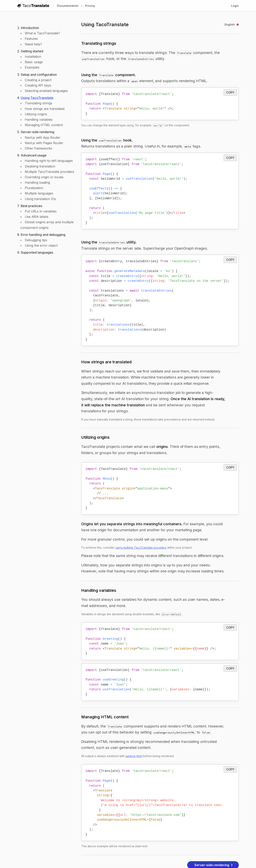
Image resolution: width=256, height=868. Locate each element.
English (232, 24)
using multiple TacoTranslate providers (141, 530)
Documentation (68, 6)
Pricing (90, 6)
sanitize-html (134, 733)
